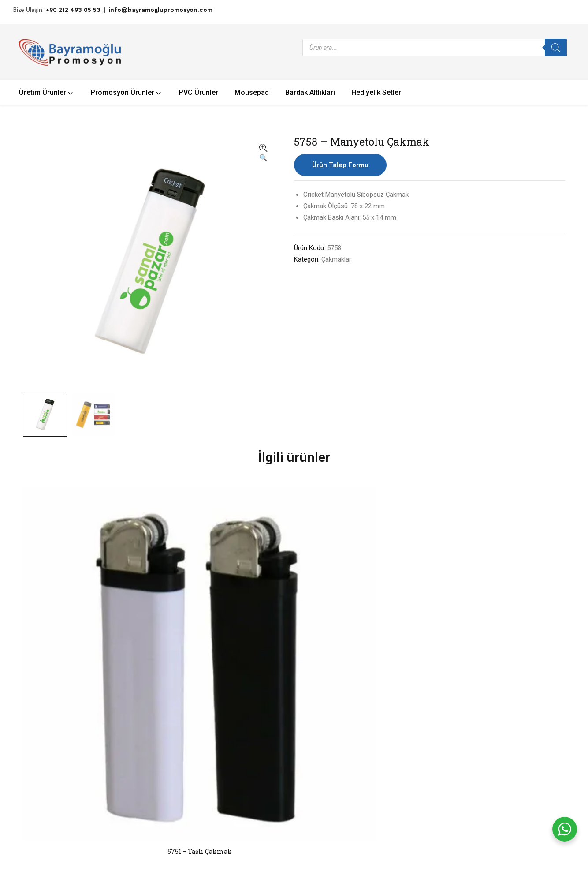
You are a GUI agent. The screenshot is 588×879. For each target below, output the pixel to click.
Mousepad (203, 768)
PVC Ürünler (205, 754)
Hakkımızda (339, 702)
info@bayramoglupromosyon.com (161, 9)
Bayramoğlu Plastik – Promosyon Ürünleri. (123, 841)
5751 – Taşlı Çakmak (72, 595)
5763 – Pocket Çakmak (183, 595)
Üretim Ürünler (209, 739)
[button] (263, 153)
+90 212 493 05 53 (73, 9)
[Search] (556, 48)
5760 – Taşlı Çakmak (516, 595)
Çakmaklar (336, 259)
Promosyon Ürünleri (216, 711)
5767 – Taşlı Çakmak (405, 595)
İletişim (333, 716)
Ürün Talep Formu (340, 165)
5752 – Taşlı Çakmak (294, 595)
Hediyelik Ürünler (212, 725)
